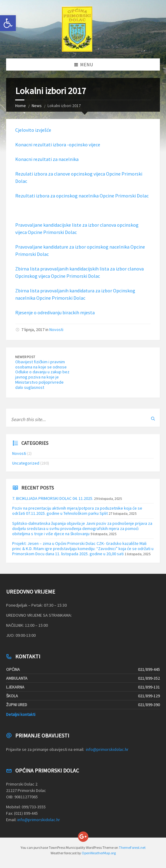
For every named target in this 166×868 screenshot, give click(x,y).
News (37, 106)
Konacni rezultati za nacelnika (47, 159)
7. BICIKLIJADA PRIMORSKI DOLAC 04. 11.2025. (53, 498)
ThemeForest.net (132, 847)
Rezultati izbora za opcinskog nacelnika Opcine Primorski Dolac (82, 196)
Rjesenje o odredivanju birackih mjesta (55, 312)
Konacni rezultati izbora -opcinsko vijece (58, 145)
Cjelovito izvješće (33, 130)
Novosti (56, 329)
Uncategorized (26, 463)
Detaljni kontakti (21, 714)
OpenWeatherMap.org (99, 853)
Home (21, 106)
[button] (8, 23)
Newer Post (25, 357)
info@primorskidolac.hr (107, 749)
